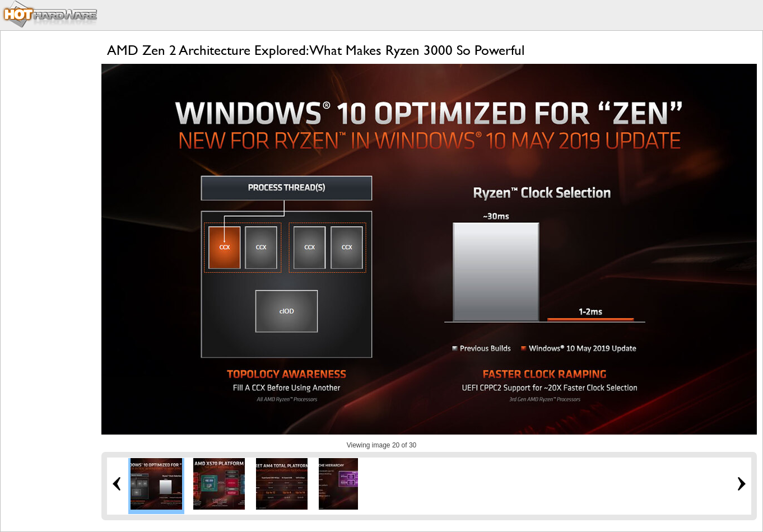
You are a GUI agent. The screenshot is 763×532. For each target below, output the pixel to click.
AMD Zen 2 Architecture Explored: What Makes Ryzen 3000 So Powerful (316, 50)
